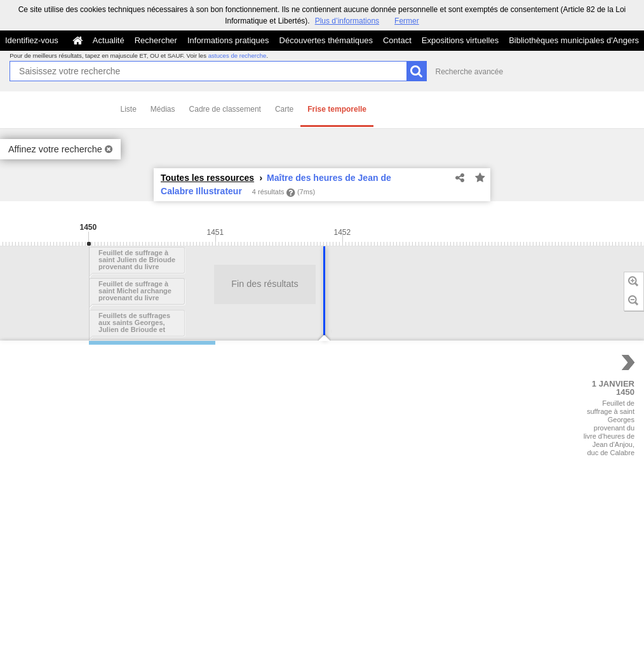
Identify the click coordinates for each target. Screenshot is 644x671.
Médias (163, 109)
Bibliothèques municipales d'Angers (574, 40)
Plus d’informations (347, 21)
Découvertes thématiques (326, 40)
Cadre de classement (225, 109)
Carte (284, 109)
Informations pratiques (228, 40)
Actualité (109, 40)
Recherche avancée (469, 72)
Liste (129, 109)
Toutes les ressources (207, 178)
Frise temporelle (337, 109)
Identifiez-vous (32, 40)
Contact (397, 40)
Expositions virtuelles (460, 40)
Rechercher (156, 40)
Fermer (407, 21)
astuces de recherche (238, 56)
